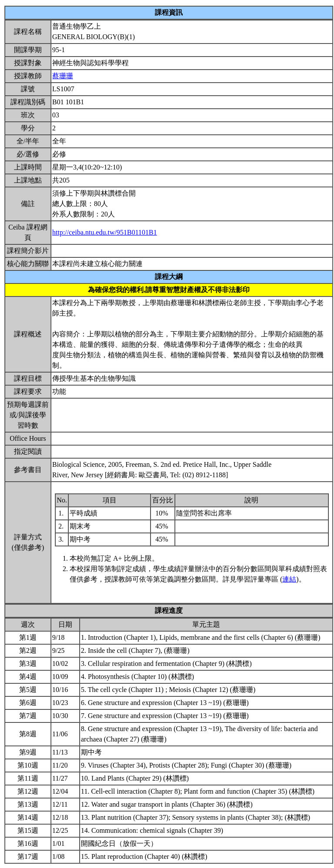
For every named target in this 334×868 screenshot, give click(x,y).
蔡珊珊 (63, 76)
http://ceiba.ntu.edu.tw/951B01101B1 (105, 232)
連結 (289, 579)
